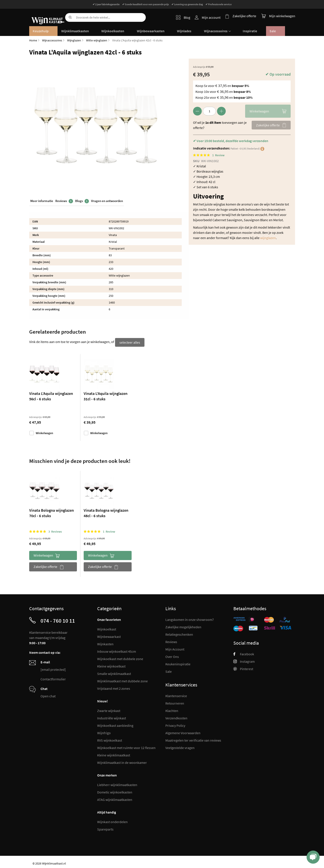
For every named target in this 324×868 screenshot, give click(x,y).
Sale (169, 670)
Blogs (82, 202)
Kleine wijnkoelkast (111, 665)
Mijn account (213, 17)
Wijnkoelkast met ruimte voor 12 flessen (126, 747)
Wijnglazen (74, 41)
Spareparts (105, 828)
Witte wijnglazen (97, 41)
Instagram (244, 660)
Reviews (64, 202)
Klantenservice (176, 695)
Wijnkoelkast (107, 628)
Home (33, 41)
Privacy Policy (175, 724)
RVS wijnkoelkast (110, 739)
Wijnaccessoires (52, 41)
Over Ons (172, 656)
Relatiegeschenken (179, 633)
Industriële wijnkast (112, 717)
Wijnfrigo (104, 732)
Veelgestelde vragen (180, 747)
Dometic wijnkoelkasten (115, 791)
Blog (185, 17)
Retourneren (175, 702)
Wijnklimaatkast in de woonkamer (122, 761)
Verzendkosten (176, 717)
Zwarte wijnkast (109, 710)
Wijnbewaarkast (109, 635)
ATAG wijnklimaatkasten (115, 798)
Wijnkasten (105, 643)
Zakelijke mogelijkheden (183, 626)
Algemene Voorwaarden (183, 732)
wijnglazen (268, 238)
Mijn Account (175, 648)
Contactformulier (53, 678)
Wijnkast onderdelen (112, 821)
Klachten (172, 710)
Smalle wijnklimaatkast (114, 673)
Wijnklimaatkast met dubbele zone (122, 680)
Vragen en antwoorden (107, 202)
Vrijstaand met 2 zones (114, 687)
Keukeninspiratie (178, 663)
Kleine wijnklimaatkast (114, 754)
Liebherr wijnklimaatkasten (117, 784)
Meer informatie (42, 202)
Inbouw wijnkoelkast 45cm (117, 650)
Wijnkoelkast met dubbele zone (120, 658)
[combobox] (106, 17)
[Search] (70, 17)
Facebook (244, 653)
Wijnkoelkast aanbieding (115, 724)
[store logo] (46, 15)
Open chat (48, 695)
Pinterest (243, 668)
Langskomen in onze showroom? (190, 618)
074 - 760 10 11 (58, 620)
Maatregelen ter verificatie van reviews (193, 739)
